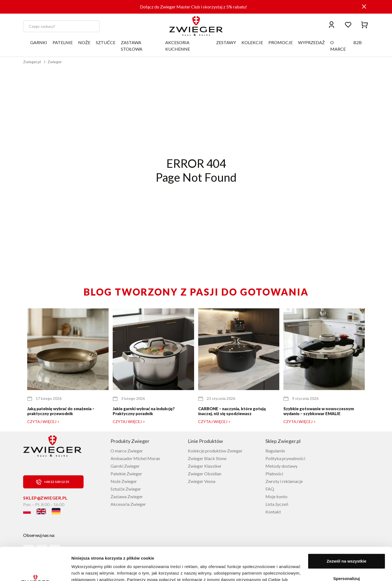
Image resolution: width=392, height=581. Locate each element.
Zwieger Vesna (202, 481)
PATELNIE (63, 42)
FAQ (270, 489)
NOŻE (84, 42)
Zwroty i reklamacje (284, 481)
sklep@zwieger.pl (45, 498)
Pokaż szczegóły (88, 570)
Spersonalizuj (347, 547)
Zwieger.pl (32, 62)
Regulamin (275, 451)
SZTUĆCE (106, 42)
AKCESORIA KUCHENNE (178, 46)
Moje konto (276, 496)
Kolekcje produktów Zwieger (215, 451)
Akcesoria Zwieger (128, 504)
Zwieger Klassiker (205, 466)
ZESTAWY (226, 42)
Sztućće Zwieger (126, 489)
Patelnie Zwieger (126, 474)
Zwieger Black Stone (207, 458)
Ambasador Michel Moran (135, 458)
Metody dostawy (281, 466)
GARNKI (39, 42)
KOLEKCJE (252, 42)
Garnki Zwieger (125, 466)
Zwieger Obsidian (205, 474)
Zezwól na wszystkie (347, 530)
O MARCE (338, 46)
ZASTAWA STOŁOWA (132, 46)
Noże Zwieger (124, 481)
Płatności (274, 474)
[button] (362, 350)
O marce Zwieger (127, 451)
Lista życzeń (277, 504)
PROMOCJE (281, 42)
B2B (358, 42)
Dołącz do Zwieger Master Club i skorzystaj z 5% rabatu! (193, 7)
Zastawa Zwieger (127, 496)
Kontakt (273, 512)
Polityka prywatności (285, 458)
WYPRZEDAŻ (311, 42)
